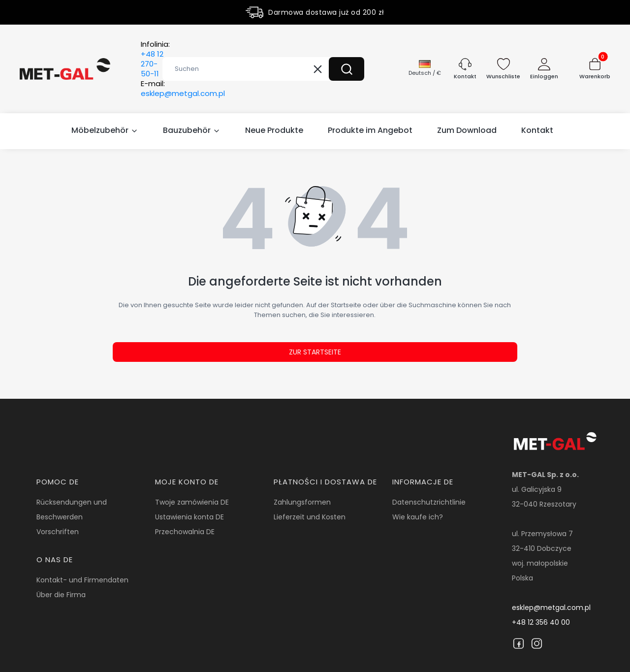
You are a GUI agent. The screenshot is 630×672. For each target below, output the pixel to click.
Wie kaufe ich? (418, 517)
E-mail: (183, 89)
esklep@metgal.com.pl (551, 608)
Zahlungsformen (302, 502)
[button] (346, 69)
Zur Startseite (315, 352)
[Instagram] (537, 643)
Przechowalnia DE (185, 532)
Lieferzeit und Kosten (310, 517)
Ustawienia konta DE (189, 517)
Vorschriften (58, 532)
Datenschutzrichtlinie (429, 502)
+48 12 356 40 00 (541, 622)
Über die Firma (61, 595)
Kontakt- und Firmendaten (82, 580)
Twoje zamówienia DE (192, 502)
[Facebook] (519, 643)
